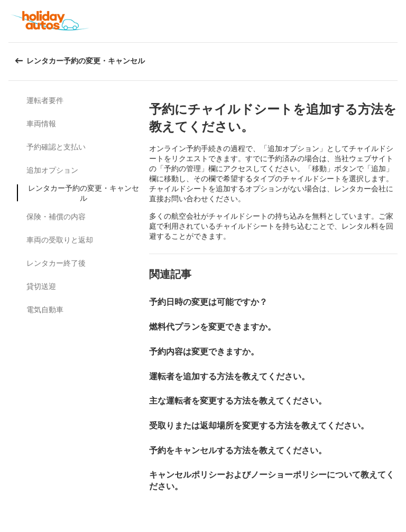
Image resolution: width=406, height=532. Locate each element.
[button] (394, 21)
